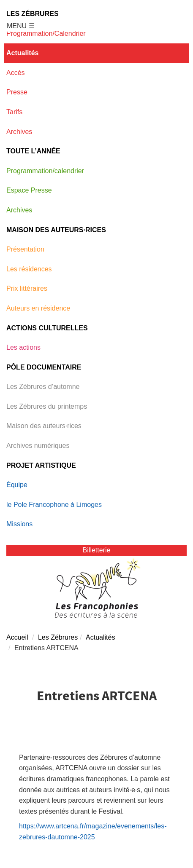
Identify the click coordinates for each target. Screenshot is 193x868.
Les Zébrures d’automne (43, 387)
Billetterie (97, 550)
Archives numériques (38, 446)
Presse (17, 92)
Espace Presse (29, 190)
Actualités (22, 53)
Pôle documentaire (44, 367)
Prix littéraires (27, 288)
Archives (19, 132)
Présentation (25, 249)
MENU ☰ (21, 26)
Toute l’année (33, 151)
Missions (19, 524)
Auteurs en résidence (38, 308)
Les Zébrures (33, 14)
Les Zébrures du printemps (47, 406)
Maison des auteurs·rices (56, 230)
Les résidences (29, 269)
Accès (16, 73)
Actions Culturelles (47, 328)
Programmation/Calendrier (46, 33)
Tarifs (14, 112)
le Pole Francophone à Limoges (54, 505)
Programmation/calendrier (45, 171)
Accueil (17, 637)
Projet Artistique (41, 465)
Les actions (23, 347)
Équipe (17, 485)
